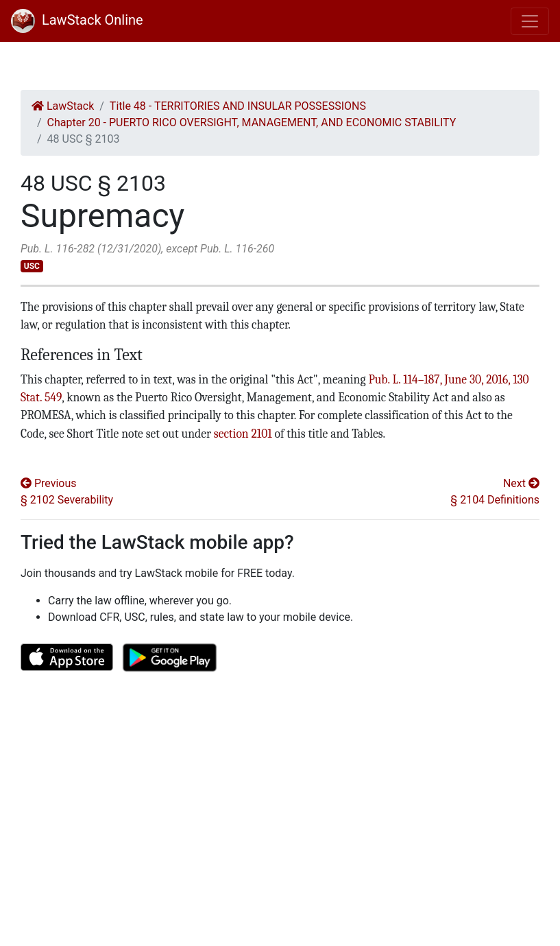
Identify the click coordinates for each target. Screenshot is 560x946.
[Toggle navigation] (530, 21)
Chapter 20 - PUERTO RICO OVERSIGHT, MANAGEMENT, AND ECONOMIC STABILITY (252, 122)
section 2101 (243, 434)
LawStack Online (77, 20)
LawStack (63, 106)
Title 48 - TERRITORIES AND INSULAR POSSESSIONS (238, 106)
